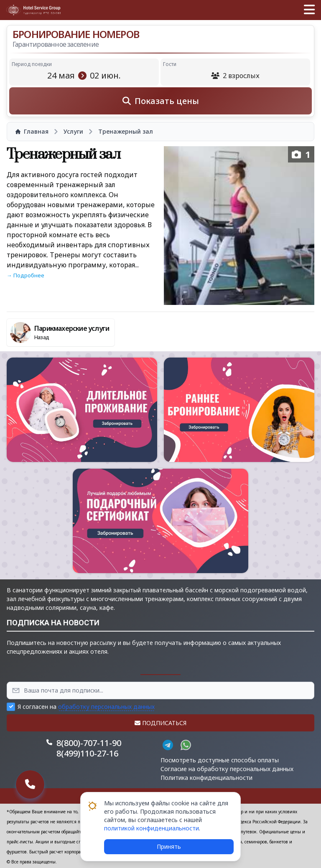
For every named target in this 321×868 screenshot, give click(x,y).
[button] (309, 10)
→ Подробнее (25, 275)
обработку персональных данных (106, 707)
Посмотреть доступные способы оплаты (220, 760)
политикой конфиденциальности (152, 828)
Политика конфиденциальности (206, 778)
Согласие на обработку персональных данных (227, 769)
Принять (169, 846)
